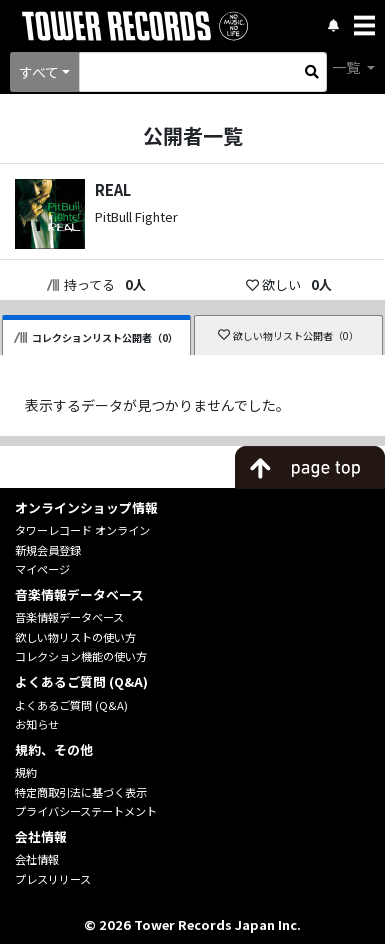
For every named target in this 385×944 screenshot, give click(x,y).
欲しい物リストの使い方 (75, 637)
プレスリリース (53, 879)
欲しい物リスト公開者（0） (288, 335)
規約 (26, 772)
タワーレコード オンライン (82, 530)
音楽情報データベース (69, 617)
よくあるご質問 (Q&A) (71, 705)
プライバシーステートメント (86, 811)
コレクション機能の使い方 (81, 656)
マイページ (42, 569)
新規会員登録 (48, 550)
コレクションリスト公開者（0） (96, 337)
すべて (39, 72)
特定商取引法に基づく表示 (81, 792)
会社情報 (37, 859)
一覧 (347, 67)
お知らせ (37, 724)
